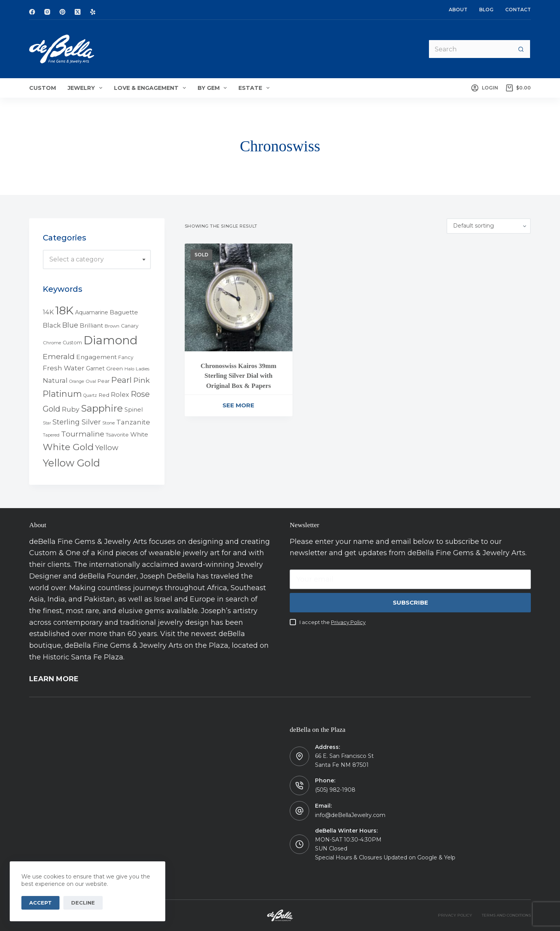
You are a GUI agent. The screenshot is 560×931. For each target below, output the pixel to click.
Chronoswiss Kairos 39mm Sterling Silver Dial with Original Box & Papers (239, 376)
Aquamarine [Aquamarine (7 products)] (92, 312)
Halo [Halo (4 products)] (129, 369)
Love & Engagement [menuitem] (151, 88)
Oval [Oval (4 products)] (91, 381)
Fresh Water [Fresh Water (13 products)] (64, 368)
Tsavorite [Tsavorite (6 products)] (117, 435)
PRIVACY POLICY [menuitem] (455, 915)
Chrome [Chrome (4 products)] (52, 343)
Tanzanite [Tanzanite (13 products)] (133, 422)
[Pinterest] (62, 12)
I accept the (332, 622)
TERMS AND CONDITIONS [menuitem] (506, 915)
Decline (83, 903)
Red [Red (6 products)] (104, 395)
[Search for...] (470, 49)
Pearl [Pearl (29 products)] (122, 380)
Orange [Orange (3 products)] (77, 381)
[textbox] (97, 259)
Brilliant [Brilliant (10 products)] (91, 325)
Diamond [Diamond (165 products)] (111, 340)
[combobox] (97, 259)
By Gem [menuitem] (214, 88)
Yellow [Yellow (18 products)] (107, 448)
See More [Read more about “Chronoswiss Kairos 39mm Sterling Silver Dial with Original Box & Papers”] (238, 405)
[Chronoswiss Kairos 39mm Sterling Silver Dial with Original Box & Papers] (239, 297)
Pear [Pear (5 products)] (104, 381)
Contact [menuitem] (518, 10)
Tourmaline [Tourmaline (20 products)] (83, 434)
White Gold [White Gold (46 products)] (68, 447)
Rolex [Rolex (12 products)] (120, 394)
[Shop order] (489, 226)
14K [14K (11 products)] (48, 312)
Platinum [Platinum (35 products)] (62, 394)
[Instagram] (47, 12)
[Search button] (521, 49)
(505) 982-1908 (335, 790)
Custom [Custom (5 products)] (72, 343)
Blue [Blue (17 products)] (70, 325)
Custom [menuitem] (43, 88)
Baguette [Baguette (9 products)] (124, 312)
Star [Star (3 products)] (47, 423)
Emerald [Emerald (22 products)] (59, 356)
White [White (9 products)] (139, 434)
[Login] (485, 88)
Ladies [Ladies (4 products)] (143, 369)
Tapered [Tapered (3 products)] (51, 435)
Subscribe (410, 602)
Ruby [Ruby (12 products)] (71, 409)
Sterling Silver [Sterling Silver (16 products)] (77, 422)
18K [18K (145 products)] (64, 310)
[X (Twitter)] (78, 12)
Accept (40, 903)
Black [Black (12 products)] (52, 325)
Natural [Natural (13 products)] (55, 380)
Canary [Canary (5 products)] (130, 326)
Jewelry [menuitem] (87, 88)
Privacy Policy (348, 622)
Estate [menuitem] (255, 88)
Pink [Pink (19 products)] (142, 380)
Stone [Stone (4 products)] (108, 423)
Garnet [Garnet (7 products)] (95, 368)
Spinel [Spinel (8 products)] (134, 410)
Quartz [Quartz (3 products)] (90, 395)
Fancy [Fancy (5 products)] (126, 357)
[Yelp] (93, 12)
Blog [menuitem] (486, 10)
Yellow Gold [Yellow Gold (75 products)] (71, 463)
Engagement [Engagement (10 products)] (96, 357)
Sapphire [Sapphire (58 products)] (102, 408)
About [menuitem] (458, 10)
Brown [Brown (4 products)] (112, 326)
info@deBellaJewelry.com (350, 815)
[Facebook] (32, 12)
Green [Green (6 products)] (115, 368)
